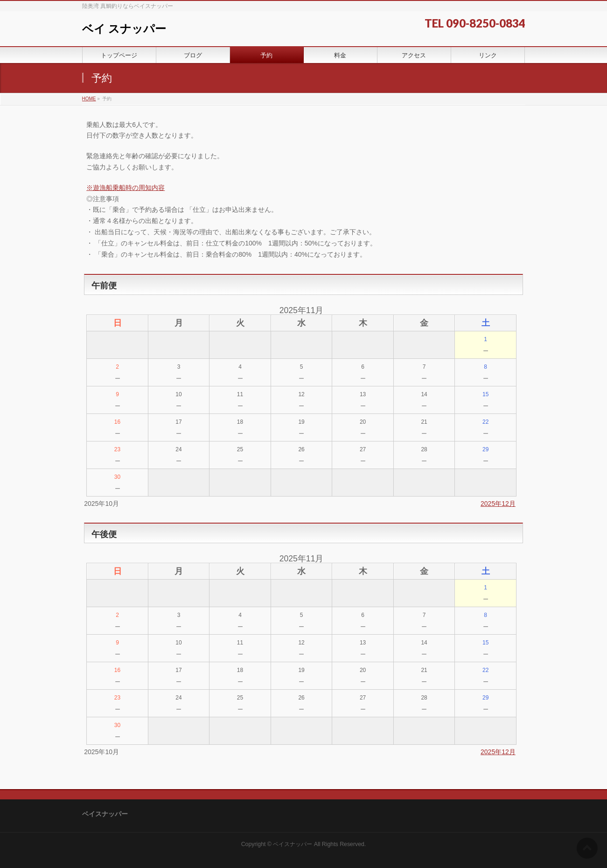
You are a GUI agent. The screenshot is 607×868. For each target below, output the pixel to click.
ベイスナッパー (293, 844)
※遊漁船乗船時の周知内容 (126, 188)
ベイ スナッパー (124, 29)
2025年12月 (498, 504)
